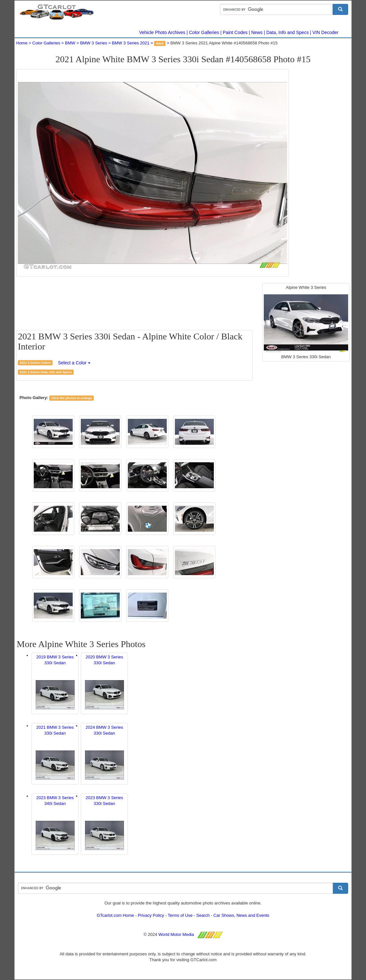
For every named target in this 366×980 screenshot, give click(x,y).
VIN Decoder (325, 32)
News (257, 32)
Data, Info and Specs (288, 32)
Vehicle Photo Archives (162, 32)
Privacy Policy (151, 915)
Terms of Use (180, 915)
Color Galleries (204, 32)
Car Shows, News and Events (241, 915)
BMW (70, 43)
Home (22, 43)
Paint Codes (235, 32)
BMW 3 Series (94, 43)
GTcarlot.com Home (115, 915)
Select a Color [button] (74, 363)
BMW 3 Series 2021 (131, 43)
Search (203, 915)
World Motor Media (176, 934)
